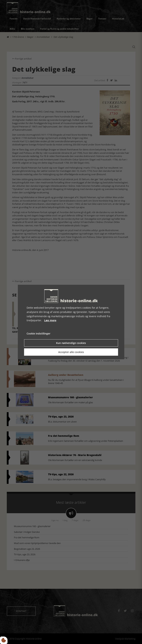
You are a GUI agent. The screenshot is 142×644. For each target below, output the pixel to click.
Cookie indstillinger (38, 333)
